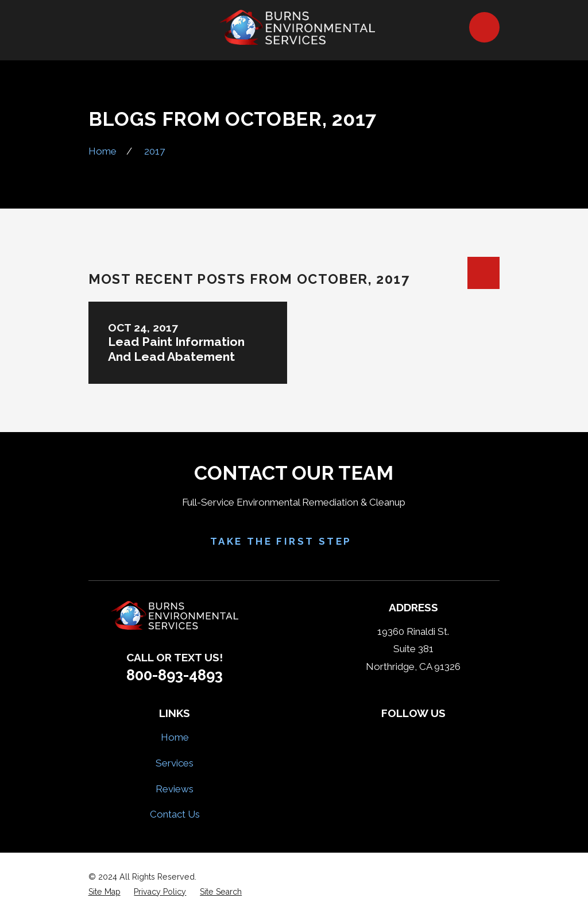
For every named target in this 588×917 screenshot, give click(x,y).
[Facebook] (373, 735)
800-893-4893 (175, 675)
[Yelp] (400, 735)
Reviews (175, 789)
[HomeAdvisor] (427, 735)
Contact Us (175, 814)
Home (175, 737)
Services (175, 763)
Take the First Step (294, 542)
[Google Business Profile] (454, 735)
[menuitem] (105, 892)
